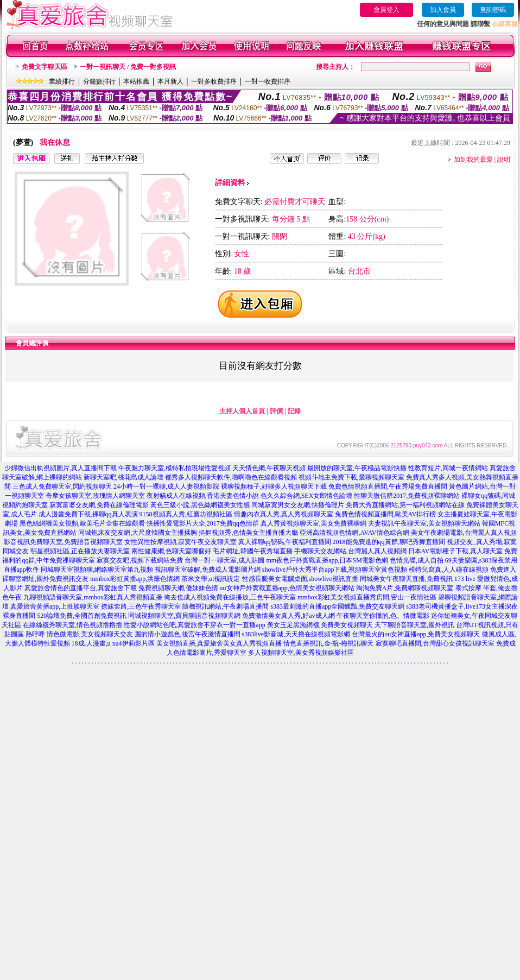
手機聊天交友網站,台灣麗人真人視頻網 (350, 551)
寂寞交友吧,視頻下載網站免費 (140, 560)
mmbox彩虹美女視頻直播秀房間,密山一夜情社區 (367, 597)
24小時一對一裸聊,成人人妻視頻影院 (166, 486)
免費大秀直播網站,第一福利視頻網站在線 (405, 505)
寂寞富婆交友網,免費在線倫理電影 (99, 505)
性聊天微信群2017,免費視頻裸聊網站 (407, 496)
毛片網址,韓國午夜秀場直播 (253, 551)
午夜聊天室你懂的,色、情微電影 (383, 616)
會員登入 (386, 10)
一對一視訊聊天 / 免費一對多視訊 (128, 67)
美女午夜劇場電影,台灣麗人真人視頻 (464, 533)
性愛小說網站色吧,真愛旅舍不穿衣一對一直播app (194, 625)
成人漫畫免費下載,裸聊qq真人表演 (88, 514)
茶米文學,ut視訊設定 (211, 579)
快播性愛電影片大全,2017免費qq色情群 (203, 523)
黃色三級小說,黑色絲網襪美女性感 (200, 505)
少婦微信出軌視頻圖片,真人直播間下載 (61, 468)
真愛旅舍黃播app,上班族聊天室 (55, 606)
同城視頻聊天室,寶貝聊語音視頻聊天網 (184, 616)
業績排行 (62, 81)
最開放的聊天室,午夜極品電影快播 (357, 468)
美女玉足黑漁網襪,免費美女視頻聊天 (320, 625)
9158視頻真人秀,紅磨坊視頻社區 (186, 514)
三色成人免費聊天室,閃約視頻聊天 (62, 486)
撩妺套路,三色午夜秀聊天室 (141, 606)
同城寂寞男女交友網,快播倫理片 (298, 505)
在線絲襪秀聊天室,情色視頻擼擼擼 (72, 625)
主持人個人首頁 (242, 411)
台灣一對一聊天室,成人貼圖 (224, 560)
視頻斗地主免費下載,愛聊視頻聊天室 (351, 477)
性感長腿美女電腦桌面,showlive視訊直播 (300, 579)
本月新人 (170, 81)
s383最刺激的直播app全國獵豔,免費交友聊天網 (337, 606)
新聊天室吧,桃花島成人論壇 (123, 477)
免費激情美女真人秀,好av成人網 (288, 616)
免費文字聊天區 (45, 67)
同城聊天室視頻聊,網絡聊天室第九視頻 (97, 570)
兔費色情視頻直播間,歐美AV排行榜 (386, 514)
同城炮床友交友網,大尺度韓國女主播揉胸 (138, 533)
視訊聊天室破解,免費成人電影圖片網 (208, 570)
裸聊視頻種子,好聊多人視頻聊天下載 (274, 486)
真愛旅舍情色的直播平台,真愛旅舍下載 (81, 588)
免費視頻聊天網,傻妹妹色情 (178, 588)
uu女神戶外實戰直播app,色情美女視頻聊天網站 (287, 588)
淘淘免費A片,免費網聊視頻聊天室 (405, 588)
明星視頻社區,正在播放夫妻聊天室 (80, 551)
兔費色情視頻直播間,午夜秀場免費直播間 (388, 486)
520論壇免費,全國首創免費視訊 (82, 616)
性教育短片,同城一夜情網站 (448, 468)
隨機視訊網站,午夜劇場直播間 (226, 606)
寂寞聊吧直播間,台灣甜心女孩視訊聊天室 (435, 643)
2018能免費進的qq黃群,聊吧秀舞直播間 (389, 542)
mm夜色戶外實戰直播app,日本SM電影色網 (327, 560)
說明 (504, 160)
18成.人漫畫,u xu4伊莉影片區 (113, 643)
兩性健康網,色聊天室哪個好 (171, 551)
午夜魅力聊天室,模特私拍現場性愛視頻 (175, 468)
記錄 (294, 411)
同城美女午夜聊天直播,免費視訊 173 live (418, 579)
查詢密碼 (493, 10)
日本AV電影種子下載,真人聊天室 (456, 551)
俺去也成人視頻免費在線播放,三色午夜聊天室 (230, 597)
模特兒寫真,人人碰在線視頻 (449, 570)
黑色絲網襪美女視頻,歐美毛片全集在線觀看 (82, 523)
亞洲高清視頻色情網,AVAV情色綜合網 (354, 533)
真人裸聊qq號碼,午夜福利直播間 (285, 542)
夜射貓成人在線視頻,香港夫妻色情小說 (203, 496)
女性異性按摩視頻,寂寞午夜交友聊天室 (180, 542)
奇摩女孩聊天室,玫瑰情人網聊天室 (95, 496)
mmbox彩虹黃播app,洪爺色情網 (135, 579)
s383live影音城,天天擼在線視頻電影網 (296, 634)
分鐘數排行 (99, 81)
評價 (276, 411)
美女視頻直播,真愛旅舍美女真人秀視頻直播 (219, 643)
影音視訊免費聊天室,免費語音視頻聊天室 (63, 542)
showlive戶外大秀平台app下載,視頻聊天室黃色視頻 (335, 570)
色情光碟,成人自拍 (417, 560)
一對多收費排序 (214, 81)
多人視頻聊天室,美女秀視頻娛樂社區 (301, 653)
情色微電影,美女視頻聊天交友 (90, 634)
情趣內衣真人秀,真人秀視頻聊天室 (284, 514)
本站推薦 (136, 81)
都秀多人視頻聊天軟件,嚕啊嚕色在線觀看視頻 (231, 477)
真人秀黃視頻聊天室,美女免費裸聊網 (313, 523)
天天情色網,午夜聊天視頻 (269, 468)
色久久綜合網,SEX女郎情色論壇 (307, 496)
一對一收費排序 (268, 81)
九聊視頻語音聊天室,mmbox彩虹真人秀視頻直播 (93, 597)
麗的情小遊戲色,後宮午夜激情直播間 (188, 634)
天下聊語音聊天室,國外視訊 (414, 625)
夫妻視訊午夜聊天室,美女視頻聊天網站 (424, 523)
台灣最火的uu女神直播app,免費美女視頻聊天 (416, 634)
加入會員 (443, 10)
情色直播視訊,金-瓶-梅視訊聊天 (329, 643)
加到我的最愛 (473, 160)
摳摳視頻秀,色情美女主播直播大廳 (248, 533)
